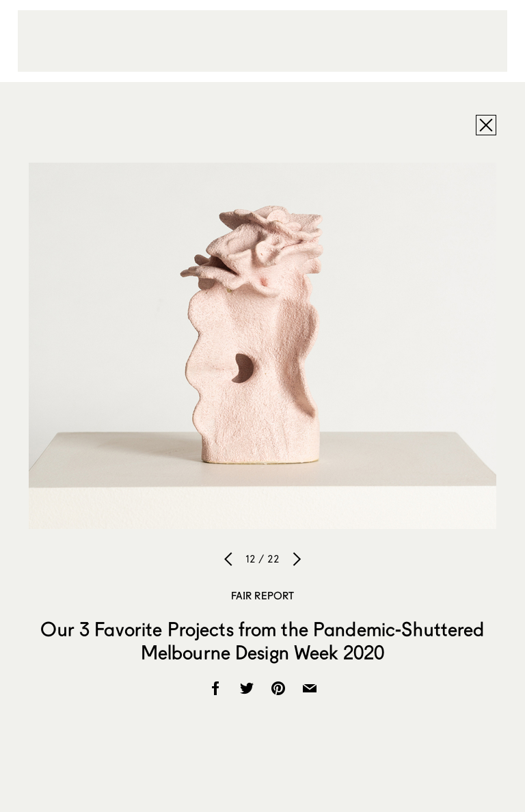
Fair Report (263, 595)
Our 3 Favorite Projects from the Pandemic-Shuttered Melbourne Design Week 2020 (262, 640)
